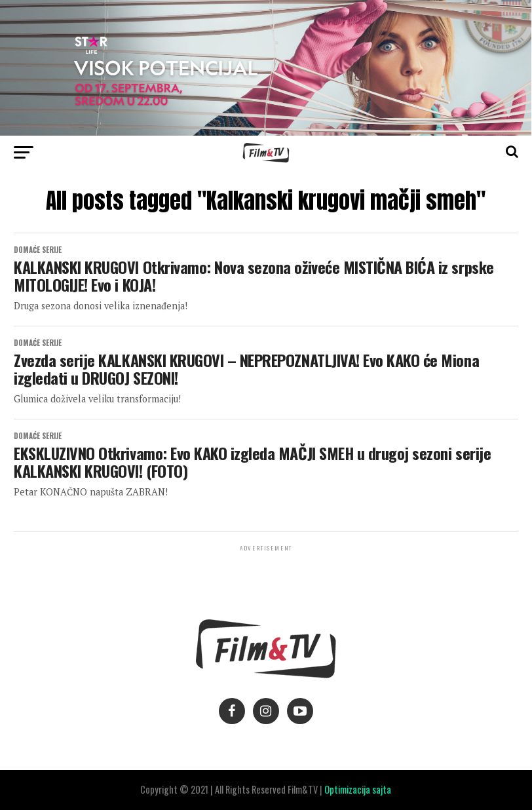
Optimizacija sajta (358, 789)
